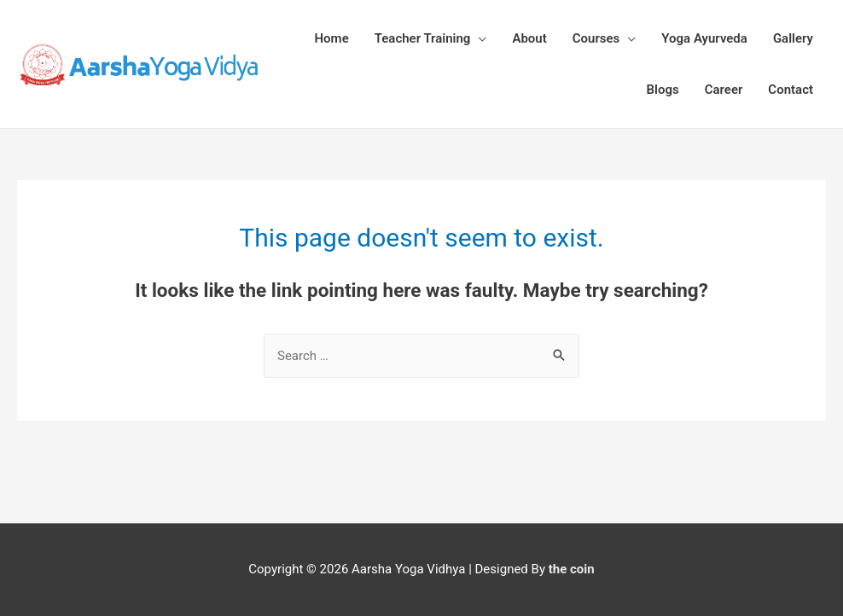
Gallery (793, 38)
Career (724, 90)
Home (332, 38)
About (529, 38)
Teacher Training (423, 38)
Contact (791, 90)
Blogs (663, 90)
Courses (596, 38)
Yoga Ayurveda (704, 38)
